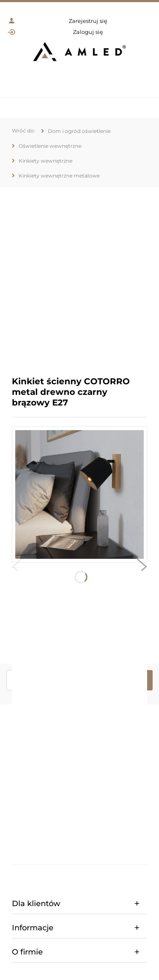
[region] (79, 275)
